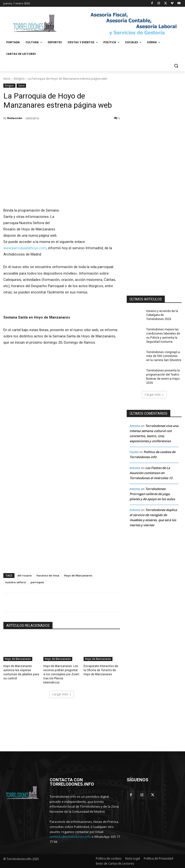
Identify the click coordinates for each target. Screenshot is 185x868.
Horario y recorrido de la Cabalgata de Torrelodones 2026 (162, 315)
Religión (19, 79)
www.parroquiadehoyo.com (25, 248)
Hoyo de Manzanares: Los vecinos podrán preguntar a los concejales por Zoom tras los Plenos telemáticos (62, 674)
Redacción (15, 118)
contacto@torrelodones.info (70, 837)
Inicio (7, 79)
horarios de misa (48, 575)
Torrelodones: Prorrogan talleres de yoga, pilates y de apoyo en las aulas (152, 494)
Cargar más (62, 694)
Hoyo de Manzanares (78, 575)
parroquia (37, 582)
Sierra (21, 86)
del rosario (25, 575)
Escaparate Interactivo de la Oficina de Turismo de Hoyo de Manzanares (101, 670)
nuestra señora (16, 582)
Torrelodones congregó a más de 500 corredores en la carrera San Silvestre (164, 356)
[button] (176, 66)
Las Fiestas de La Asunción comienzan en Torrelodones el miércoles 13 (151, 473)
